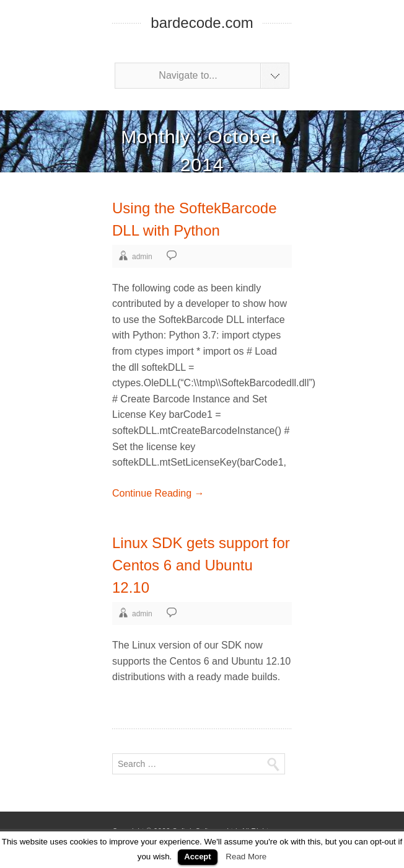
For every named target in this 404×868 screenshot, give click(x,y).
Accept (197, 857)
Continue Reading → (158, 493)
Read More (246, 857)
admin (142, 257)
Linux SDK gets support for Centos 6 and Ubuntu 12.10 (201, 565)
